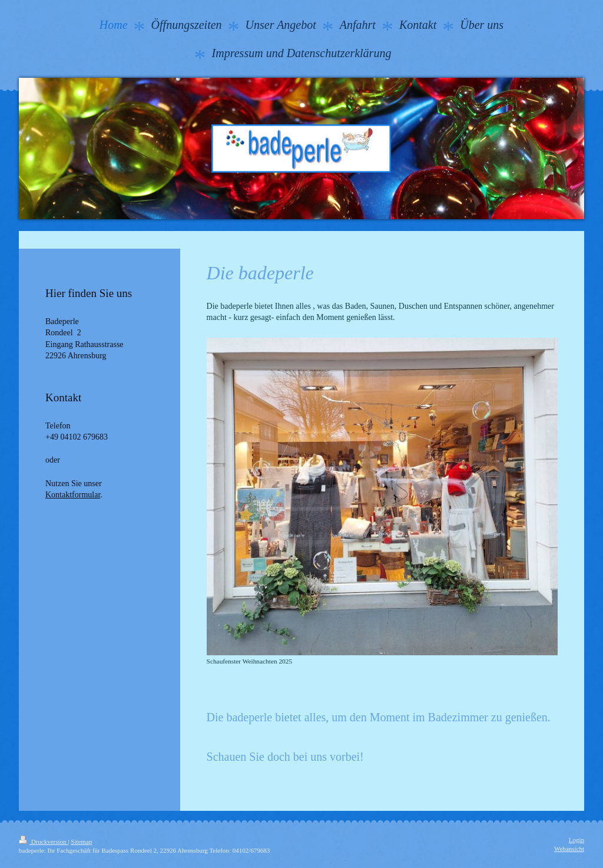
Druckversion (43, 841)
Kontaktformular (73, 495)
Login (577, 840)
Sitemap (81, 841)
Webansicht (569, 849)
